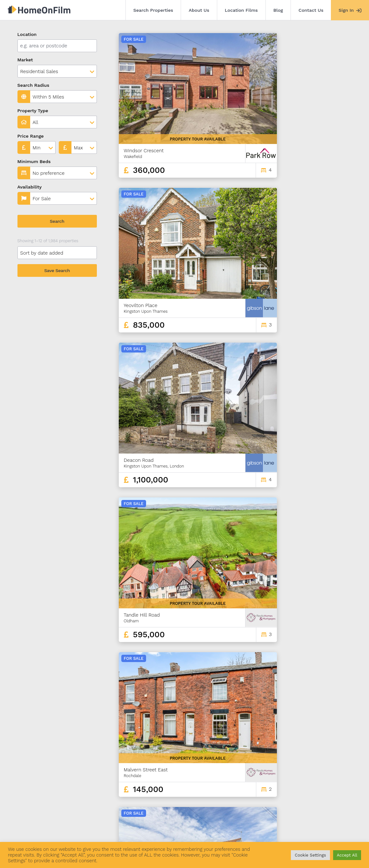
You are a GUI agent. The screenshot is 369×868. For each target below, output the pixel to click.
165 (330, 785)
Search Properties (153, 10)
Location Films (241, 10)
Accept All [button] (347, 855)
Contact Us (311, 10)
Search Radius (34, 85)
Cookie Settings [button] (310, 855)
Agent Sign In (186, 832)
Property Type (33, 111)
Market (25, 60)
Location (27, 34)
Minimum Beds (34, 161)
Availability (30, 187)
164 (319, 785)
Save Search (57, 270)
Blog (278, 10)
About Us (199, 10)
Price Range (31, 136)
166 (341, 785)
